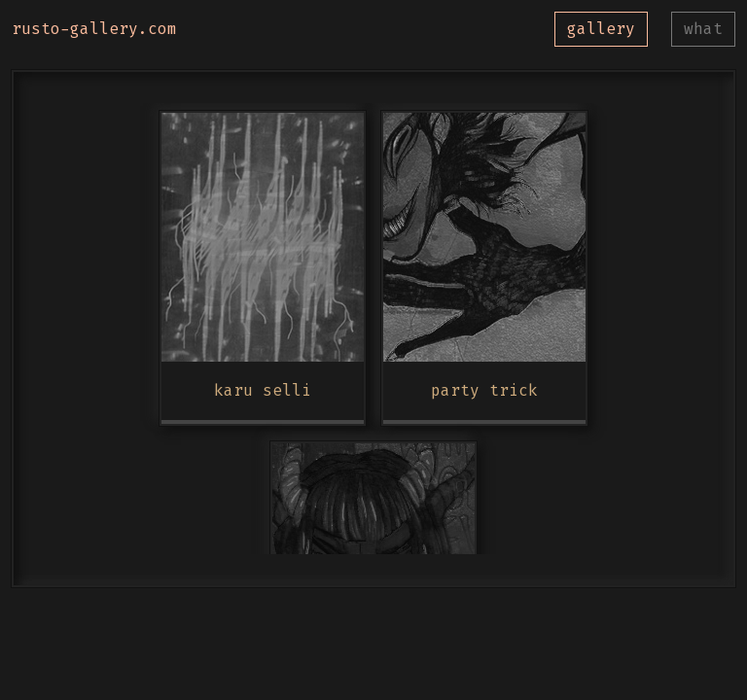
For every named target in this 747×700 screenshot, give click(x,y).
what (703, 29)
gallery (601, 29)
